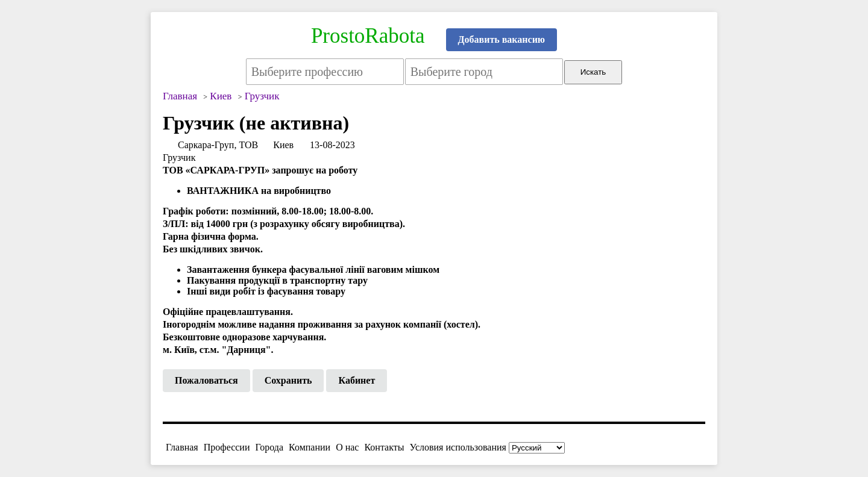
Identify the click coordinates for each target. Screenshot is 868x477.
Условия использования (458, 447)
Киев (283, 145)
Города (269, 447)
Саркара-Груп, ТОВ (218, 145)
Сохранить (288, 380)
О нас (347, 447)
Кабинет (357, 380)
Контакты (384, 447)
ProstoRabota (368, 36)
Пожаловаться (206, 380)
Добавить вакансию (502, 39)
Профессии (227, 447)
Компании (310, 447)
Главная (182, 447)
